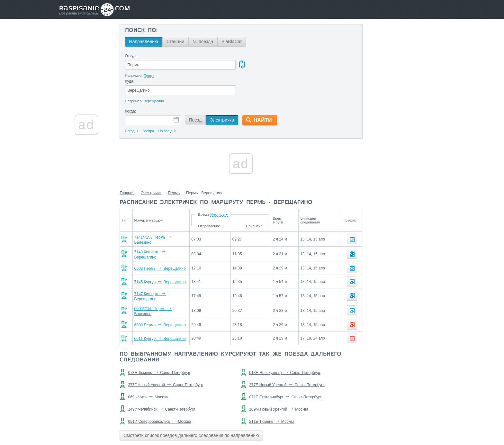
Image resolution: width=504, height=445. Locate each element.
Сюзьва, (394, 292)
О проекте (283, 426)
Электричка (223, 95)
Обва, (409, 292)
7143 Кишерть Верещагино (160, 227)
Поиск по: (142, 31)
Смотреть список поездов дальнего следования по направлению (192, 405)
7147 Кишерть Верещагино (160, 268)
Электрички (152, 168)
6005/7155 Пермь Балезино (160, 281)
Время (229, 189)
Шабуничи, (393, 253)
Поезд (196, 95)
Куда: (253, 56)
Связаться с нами (253, 426)
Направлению (144, 41)
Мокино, (414, 253)
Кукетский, (379, 263)
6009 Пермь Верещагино (158, 295)
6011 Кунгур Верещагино (158, 308)
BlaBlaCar (232, 41)
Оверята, (418, 301)
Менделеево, (427, 282)
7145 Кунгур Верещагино (158, 254)
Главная (128, 168)
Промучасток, (431, 292)
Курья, (374, 253)
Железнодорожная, (388, 301)
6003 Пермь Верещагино (158, 241)
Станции (176, 41)
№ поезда (203, 41)
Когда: (131, 86)
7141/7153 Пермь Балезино (160, 214)
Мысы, (397, 263)
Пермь (174, 168)
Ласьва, (376, 292)
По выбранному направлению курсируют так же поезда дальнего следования (231, 327)
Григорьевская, (383, 311)
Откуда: (132, 56)
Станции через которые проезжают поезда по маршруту (398, 238)
